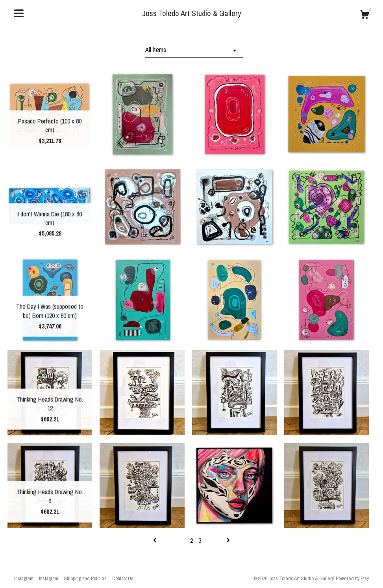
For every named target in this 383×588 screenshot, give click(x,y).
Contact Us (123, 578)
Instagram (24, 578)
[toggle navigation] (19, 13)
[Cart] (364, 16)
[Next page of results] (228, 540)
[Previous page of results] (155, 540)
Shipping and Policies (85, 578)
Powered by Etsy (352, 578)
